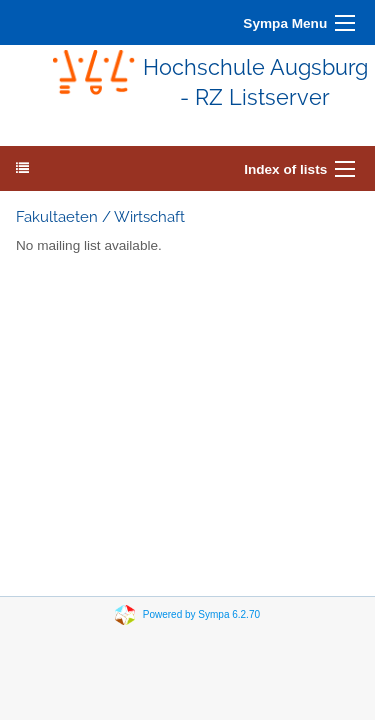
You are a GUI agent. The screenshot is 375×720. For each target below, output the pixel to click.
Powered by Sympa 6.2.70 (201, 614)
